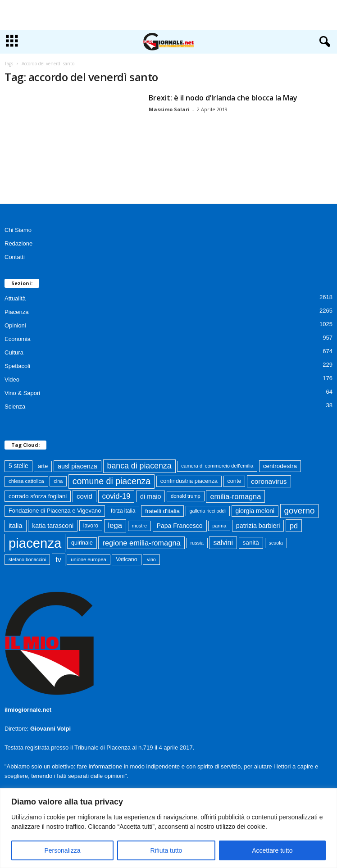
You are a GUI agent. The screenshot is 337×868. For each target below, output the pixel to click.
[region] (168, 828)
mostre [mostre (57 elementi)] (139, 526)
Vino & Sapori (22, 393)
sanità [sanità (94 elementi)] (251, 543)
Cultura (14, 352)
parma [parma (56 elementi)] (219, 526)
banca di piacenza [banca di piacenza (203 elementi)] (139, 466)
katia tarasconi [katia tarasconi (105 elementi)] (53, 526)
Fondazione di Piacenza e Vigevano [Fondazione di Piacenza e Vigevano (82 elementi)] (55, 511)
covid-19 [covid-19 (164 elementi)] (116, 496)
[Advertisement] (168, 15)
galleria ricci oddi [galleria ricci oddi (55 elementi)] (208, 511)
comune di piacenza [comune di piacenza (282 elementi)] (112, 481)
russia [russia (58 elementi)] (197, 543)
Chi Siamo (18, 230)
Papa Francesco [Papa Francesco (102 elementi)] (180, 526)
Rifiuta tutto (166, 850)
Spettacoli (17, 366)
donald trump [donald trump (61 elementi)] (186, 496)
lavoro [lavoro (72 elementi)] (91, 526)
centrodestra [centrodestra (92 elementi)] (280, 466)
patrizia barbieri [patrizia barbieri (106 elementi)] (258, 526)
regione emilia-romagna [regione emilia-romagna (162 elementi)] (141, 543)
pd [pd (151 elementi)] (294, 526)
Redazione (18, 243)
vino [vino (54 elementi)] (151, 559)
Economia (18, 339)
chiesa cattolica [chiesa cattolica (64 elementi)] (26, 481)
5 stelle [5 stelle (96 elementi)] (18, 466)
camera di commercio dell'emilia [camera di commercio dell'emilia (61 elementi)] (217, 466)
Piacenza (16, 312)
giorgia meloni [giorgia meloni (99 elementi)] (255, 511)
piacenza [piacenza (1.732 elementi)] (35, 543)
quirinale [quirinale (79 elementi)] (82, 543)
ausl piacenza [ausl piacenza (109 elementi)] (77, 466)
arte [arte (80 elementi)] (43, 466)
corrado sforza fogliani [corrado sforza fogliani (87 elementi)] (38, 496)
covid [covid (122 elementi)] (84, 496)
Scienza (15, 407)
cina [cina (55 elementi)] (58, 481)
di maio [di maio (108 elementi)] (150, 496)
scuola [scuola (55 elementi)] (276, 543)
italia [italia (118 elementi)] (16, 526)
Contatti (15, 257)
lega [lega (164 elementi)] (115, 525)
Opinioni (15, 325)
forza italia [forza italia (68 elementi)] (123, 511)
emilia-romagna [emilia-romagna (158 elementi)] (235, 496)
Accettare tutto (272, 850)
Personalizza (62, 850)
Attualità (15, 298)
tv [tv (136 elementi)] (59, 560)
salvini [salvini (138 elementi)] (223, 543)
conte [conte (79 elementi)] (235, 481)
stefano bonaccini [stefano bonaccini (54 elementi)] (27, 559)
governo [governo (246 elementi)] (300, 511)
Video (12, 379)
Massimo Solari (169, 109)
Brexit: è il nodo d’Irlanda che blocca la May (223, 98)
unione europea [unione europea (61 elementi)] (88, 559)
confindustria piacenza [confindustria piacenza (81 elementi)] (189, 481)
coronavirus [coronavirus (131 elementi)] (269, 481)
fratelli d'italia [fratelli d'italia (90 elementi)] (162, 511)
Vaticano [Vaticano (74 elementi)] (126, 559)
